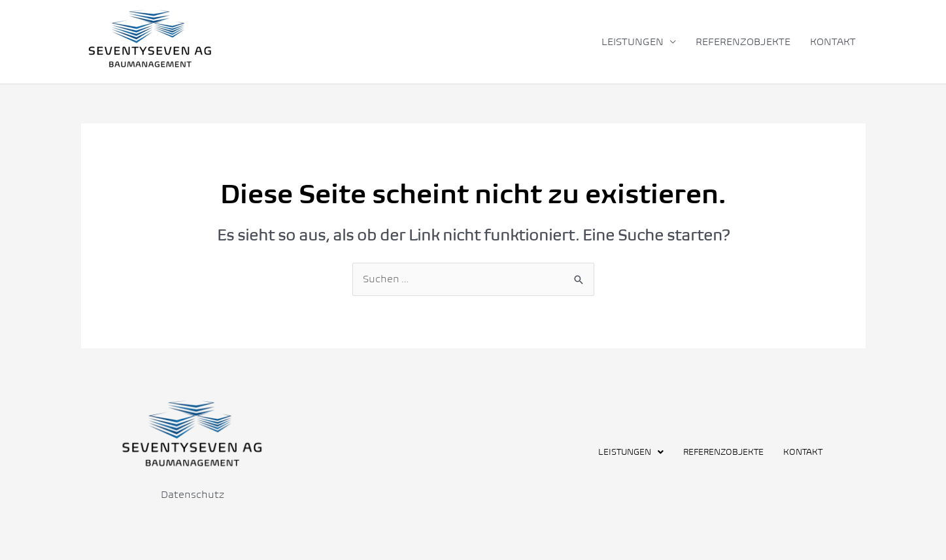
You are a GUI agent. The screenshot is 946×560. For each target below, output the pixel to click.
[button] (631, 452)
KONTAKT (833, 41)
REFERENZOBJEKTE (743, 41)
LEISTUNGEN (633, 41)
